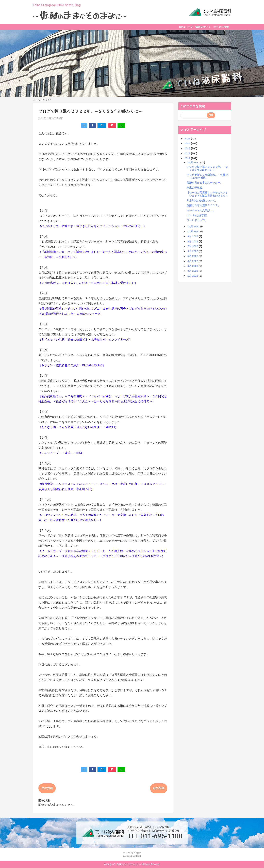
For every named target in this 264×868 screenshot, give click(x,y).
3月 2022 (193, 266)
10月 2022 (194, 231)
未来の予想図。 (196, 188)
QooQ (138, 856)
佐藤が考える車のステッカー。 (205, 183)
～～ (80, 16)
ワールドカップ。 (197, 220)
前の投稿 (159, 788)
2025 (188, 143)
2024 (188, 148)
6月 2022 (193, 251)
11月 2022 (194, 226)
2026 (188, 138)
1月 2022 (193, 276)
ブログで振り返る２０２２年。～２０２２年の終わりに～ (207, 168)
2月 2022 (193, 271)
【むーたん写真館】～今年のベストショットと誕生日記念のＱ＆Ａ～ (207, 194)
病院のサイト (203, 27)
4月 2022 (193, 261)
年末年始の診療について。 (202, 200)
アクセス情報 (221, 27)
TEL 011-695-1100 (155, 836)
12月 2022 (194, 162)
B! (102, 125)
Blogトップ (186, 27)
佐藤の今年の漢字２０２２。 (203, 205)
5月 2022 (193, 256)
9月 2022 (193, 236)
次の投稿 (47, 788)
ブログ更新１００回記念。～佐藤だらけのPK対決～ (207, 176)
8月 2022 (193, 241)
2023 (188, 153)
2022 (188, 158)
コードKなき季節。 (198, 215)
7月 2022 (193, 246)
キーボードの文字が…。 (201, 210)
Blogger (137, 853)
